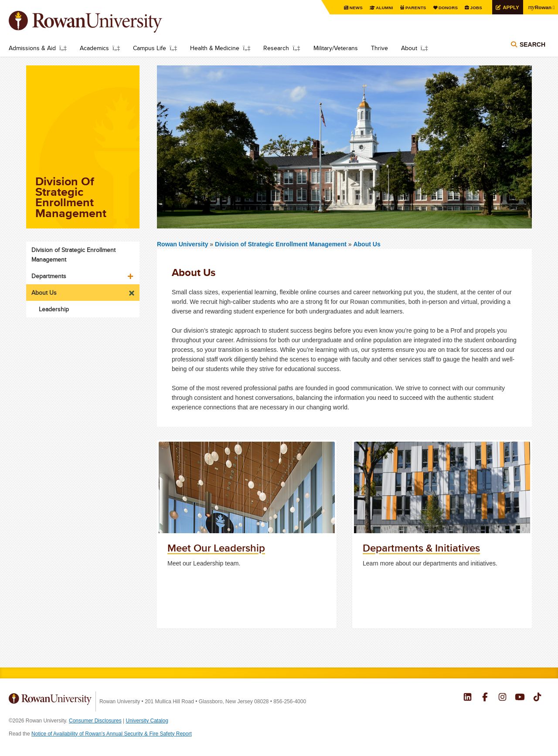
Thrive (379, 48)
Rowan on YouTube (520, 698)
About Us (367, 244)
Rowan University (98, 22)
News (354, 8)
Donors (447, 8)
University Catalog (147, 721)
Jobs (475, 8)
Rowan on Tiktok (537, 698)
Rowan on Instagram (502, 698)
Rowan (539, 7)
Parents (414, 8)
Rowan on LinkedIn (468, 698)
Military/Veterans (336, 48)
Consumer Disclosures (95, 721)
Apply (510, 7)
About (409, 48)
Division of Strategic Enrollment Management (282, 244)
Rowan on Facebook (485, 698)
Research (276, 48)
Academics (94, 48)
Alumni (383, 8)
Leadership (54, 309)
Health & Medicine (215, 48)
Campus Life (150, 48)
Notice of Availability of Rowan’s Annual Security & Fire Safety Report (112, 734)
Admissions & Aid (32, 48)
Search (532, 44)
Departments (49, 276)
